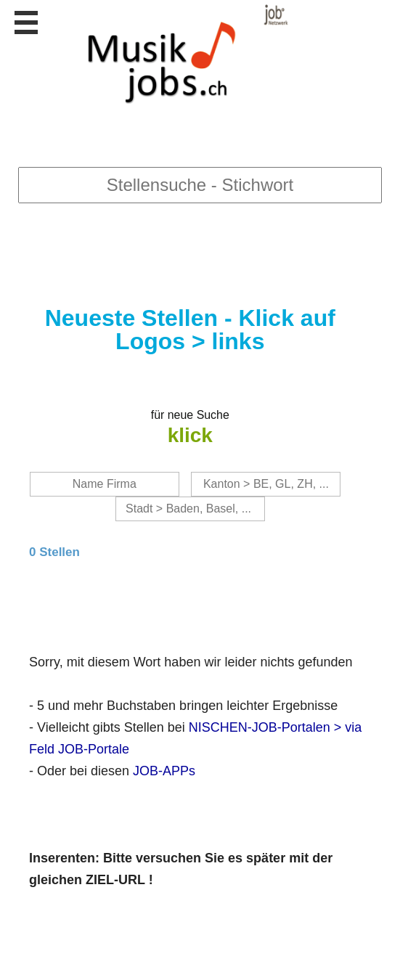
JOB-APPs (164, 771)
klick (190, 435)
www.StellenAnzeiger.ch (179, 54)
